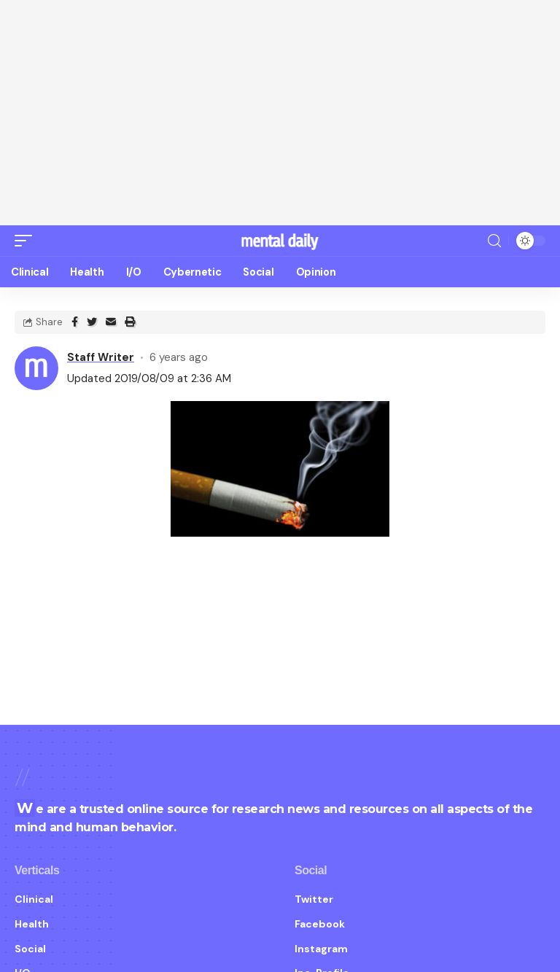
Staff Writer (101, 343)
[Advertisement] (280, 113)
